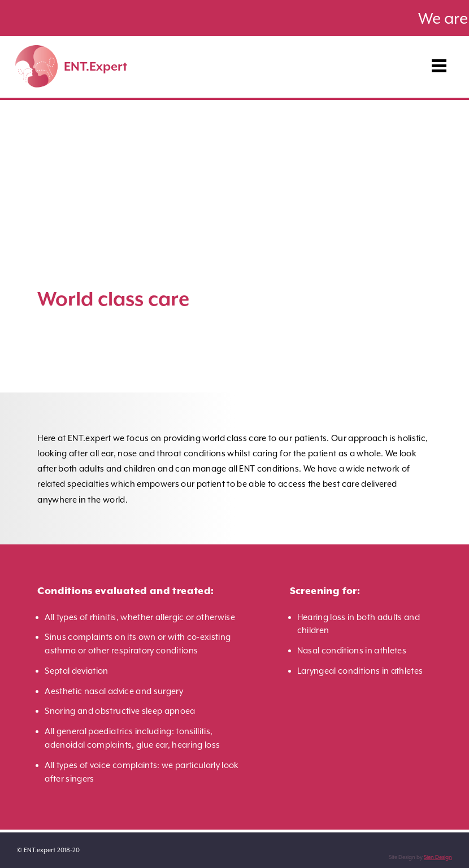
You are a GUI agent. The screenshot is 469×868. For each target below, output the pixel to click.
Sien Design (438, 857)
